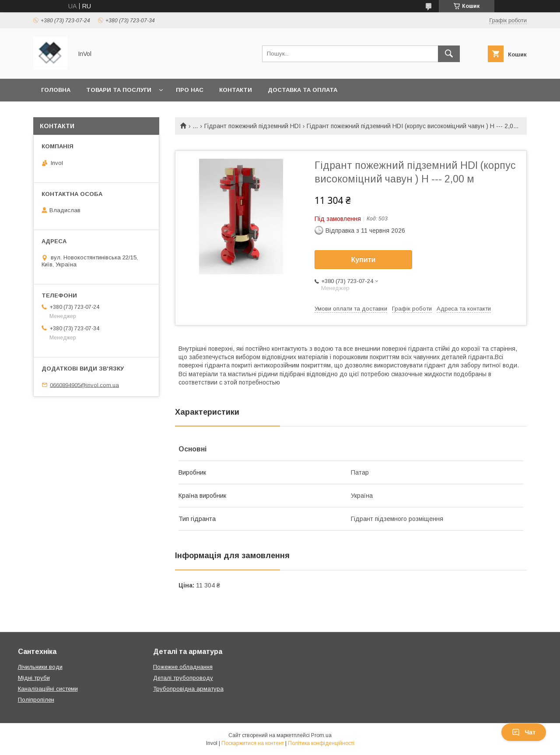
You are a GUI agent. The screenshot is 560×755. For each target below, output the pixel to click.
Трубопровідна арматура (188, 689)
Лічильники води (40, 667)
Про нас (190, 90)
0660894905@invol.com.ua (84, 385)
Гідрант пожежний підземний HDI (252, 126)
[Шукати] (449, 54)
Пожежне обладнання (183, 667)
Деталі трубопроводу (183, 678)
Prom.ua (321, 735)
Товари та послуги (119, 90)
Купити (364, 260)
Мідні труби (34, 678)
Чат (524, 732)
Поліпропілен (36, 700)
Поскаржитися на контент (253, 743)
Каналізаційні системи (48, 689)
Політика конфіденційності (321, 743)
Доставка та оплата (303, 90)
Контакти (236, 90)
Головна (56, 90)
